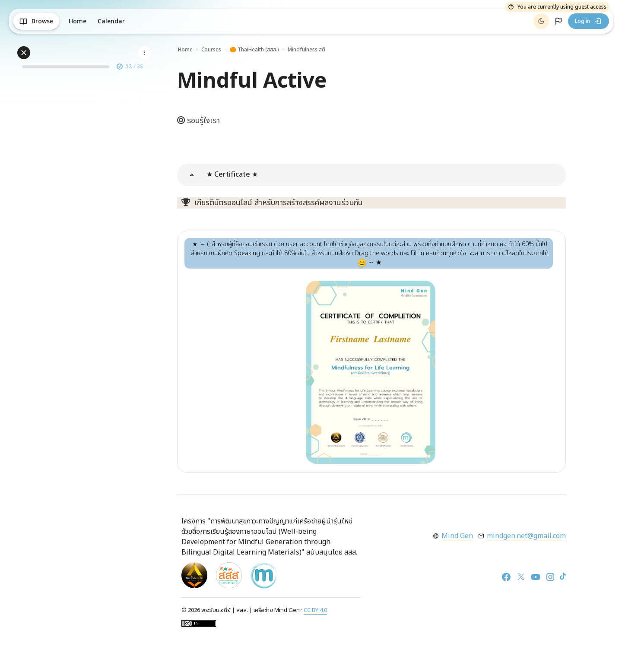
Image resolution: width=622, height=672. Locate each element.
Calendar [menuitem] (111, 21)
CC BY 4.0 (315, 610)
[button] (559, 21)
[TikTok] (563, 577)
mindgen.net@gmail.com (526, 536)
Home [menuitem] (78, 21)
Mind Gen (457, 536)
